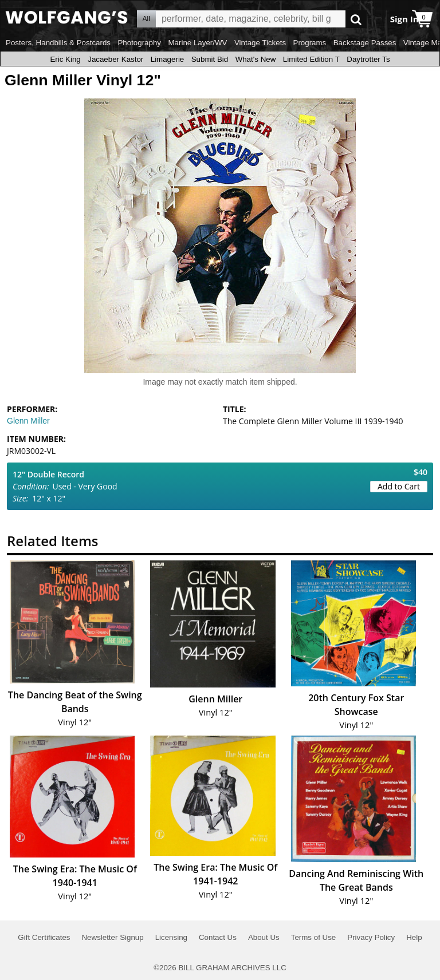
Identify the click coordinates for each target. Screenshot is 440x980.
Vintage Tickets (260, 43)
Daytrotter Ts (368, 59)
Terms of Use (314, 937)
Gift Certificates (44, 937)
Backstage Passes (365, 43)
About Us (264, 937)
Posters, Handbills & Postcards (58, 43)
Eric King (65, 59)
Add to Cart (399, 486)
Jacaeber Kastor (115, 59)
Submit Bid (210, 59)
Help (414, 937)
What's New (256, 59)
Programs (310, 43)
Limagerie (168, 59)
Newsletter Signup (112, 937)
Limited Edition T (311, 59)
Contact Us (218, 937)
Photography (139, 43)
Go (356, 19)
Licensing (171, 937)
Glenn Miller (28, 421)
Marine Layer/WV (197, 43)
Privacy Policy (371, 937)
